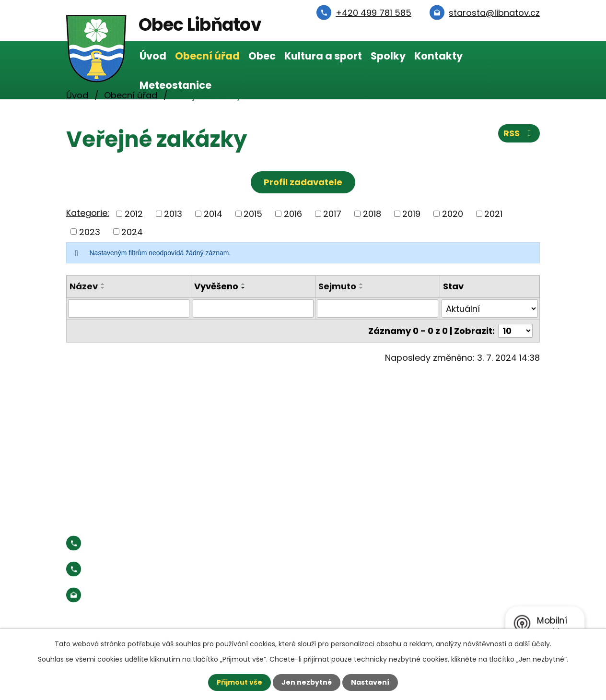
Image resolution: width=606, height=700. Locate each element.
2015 (253, 214)
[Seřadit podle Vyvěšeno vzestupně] (244, 284)
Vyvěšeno (216, 286)
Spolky (388, 56)
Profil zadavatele (303, 182)
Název (84, 286)
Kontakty (438, 56)
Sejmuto (337, 286)
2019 (411, 214)
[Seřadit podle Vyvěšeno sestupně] (244, 288)
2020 (453, 214)
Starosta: (145, 569)
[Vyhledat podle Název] (129, 308)
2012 (134, 214)
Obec (262, 56)
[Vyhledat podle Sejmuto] (378, 308)
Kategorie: (88, 213)
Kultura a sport (323, 56)
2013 (173, 214)
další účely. (533, 644)
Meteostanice (175, 85)
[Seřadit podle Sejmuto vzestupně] (361, 284)
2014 (213, 214)
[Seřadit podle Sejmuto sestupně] (361, 288)
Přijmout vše (239, 682)
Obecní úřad (207, 56)
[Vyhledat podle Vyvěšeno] (253, 308)
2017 (332, 214)
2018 (372, 214)
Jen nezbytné (307, 682)
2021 (493, 214)
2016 (293, 214)
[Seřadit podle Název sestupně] (103, 288)
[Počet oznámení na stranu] (515, 331)
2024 (132, 231)
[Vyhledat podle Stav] (490, 308)
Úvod (153, 56)
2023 (90, 231)
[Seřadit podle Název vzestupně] (103, 284)
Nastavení (370, 682)
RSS (519, 133)
